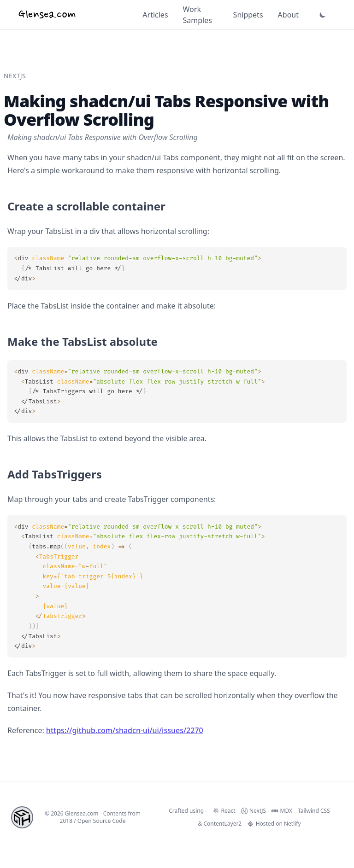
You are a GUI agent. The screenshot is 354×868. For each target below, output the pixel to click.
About (288, 15)
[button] (323, 15)
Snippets (248, 15)
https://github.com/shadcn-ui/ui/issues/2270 (125, 730)
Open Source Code (102, 821)
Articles (155, 15)
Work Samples (198, 15)
